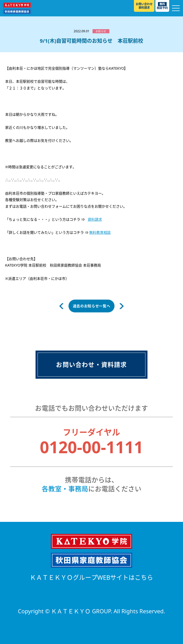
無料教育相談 (100, 232)
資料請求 (95, 219)
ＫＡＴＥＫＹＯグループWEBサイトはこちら (92, 577)
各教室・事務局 (65, 489)
